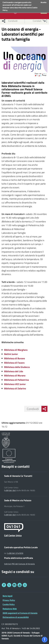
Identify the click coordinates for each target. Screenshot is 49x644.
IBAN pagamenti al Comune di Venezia (20, 613)
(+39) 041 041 (10, 490)
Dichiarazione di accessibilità (16, 617)
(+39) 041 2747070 (15, 553)
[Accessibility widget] (45, 640)
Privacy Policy (9, 600)
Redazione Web (10, 609)
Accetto (44, 2)
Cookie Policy (9, 604)
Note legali (8, 596)
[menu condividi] (44, 409)
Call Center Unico (13, 535)
